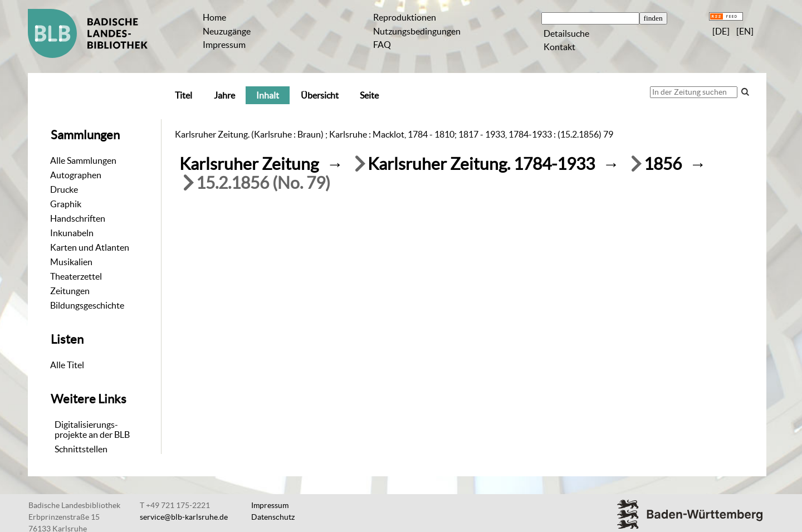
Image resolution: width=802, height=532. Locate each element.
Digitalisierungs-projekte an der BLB (92, 429)
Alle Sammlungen (83, 160)
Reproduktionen (405, 17)
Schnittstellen (81, 449)
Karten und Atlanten (90, 247)
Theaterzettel (76, 276)
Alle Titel (67, 365)
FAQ (382, 45)
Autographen (76, 175)
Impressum (224, 45)
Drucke (64, 189)
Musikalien (71, 262)
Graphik (66, 204)
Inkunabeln (72, 233)
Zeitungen (70, 291)
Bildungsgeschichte (87, 305)
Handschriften (78, 218)
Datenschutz (273, 517)
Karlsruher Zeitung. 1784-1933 (481, 164)
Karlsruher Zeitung (249, 164)
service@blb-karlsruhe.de (184, 517)
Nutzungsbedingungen (417, 31)
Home (214, 17)
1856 (663, 164)
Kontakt (559, 47)
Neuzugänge (227, 31)
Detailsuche (566, 33)
